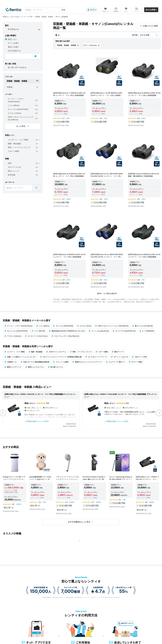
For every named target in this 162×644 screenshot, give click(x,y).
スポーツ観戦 (13, 151)
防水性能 (12, 175)
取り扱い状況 (11, 64)
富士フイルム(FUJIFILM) (142, 326)
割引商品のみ (13, 29)
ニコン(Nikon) (14, 105)
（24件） (68, 199)
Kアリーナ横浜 (136, 362)
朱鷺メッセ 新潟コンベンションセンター (20, 357)
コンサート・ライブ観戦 (18, 140)
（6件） (68, 118)
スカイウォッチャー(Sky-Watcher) (65, 336)
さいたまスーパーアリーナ (96, 357)
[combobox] (46, 10)
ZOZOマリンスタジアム (56, 352)
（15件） (143, 199)
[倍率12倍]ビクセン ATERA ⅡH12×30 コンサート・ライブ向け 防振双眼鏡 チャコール (38, 394)
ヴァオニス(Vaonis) (13, 336)
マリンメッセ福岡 (61, 362)
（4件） (106, 280)
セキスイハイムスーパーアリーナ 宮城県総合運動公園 (61, 357)
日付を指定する (14, 51)
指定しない (13, 39)
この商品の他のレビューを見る (37, 421)
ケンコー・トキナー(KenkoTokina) (16, 100)
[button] (81, 522)
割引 (7, 25)
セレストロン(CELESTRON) (16, 331)
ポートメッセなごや (120, 357)
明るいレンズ (13, 171)
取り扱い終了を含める (17, 67)
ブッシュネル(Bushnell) (99, 331)
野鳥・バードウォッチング (19, 147)
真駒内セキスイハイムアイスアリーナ (87, 362)
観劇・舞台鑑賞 (14, 144)
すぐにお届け (13, 43)
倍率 (10, 163)
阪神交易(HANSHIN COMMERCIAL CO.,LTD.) (67, 331)
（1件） (124, 500)
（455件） (98, 502)
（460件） (152, 502)
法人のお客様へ (151, 10)
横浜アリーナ (118, 352)
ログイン (92, 10)
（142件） (19, 504)
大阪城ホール (10, 362)
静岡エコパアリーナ (13, 367)
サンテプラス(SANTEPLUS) (124, 331)
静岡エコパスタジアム (35, 367)
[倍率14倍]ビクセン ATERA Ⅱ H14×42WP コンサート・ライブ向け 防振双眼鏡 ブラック (119, 394)
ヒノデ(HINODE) (147, 331)
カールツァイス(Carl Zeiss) (36, 336)
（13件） (143, 118)
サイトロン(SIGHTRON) (18, 109)
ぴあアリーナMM (139, 357)
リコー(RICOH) (38, 331)
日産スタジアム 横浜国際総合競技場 (35, 362)
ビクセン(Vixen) (14, 113)
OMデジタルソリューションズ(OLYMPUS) (21, 118)
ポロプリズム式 (14, 167)
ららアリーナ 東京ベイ (115, 362)
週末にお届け (13, 47)
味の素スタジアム (55, 367)
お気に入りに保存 (149, 26)
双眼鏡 (10, 87)
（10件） (106, 199)
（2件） (106, 118)
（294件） (72, 502)
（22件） (68, 280)
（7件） (143, 280)
